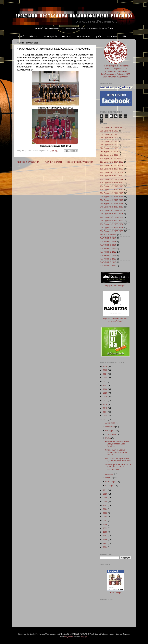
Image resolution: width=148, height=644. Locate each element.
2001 (106, 521)
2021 (106, 385)
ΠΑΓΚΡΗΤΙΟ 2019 (108, 262)
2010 (106, 494)
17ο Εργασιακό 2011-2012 (112, 183)
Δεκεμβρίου (111, 423)
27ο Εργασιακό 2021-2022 (112, 217)
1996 (106, 540)
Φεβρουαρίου (111, 482)
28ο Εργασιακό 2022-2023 (112, 221)
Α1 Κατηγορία (50, 36)
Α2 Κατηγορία (83, 36)
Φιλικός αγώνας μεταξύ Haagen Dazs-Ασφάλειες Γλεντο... (117, 452)
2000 (106, 524)
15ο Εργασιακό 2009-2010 (112, 176)
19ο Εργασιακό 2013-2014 (112, 190)
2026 (106, 366)
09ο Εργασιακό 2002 (109, 155)
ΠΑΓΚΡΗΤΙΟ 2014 (108, 245)
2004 (106, 509)
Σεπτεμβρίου (111, 434)
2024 (106, 374)
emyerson (69, 637)
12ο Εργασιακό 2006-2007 (112, 165)
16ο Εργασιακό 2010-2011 (112, 179)
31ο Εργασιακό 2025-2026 (112, 231)
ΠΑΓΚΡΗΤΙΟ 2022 (108, 266)
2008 (106, 502)
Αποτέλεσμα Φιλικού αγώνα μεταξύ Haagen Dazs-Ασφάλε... (117, 444)
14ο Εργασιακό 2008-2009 (112, 172)
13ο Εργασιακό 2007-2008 (112, 169)
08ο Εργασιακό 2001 (109, 151)
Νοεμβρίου (110, 427)
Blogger (84, 637)
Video (124, 36)
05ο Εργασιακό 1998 (109, 141)
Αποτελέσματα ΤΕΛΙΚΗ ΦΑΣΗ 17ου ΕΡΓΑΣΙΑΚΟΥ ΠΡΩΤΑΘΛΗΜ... (118, 467)
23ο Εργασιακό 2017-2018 (112, 204)
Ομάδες (98, 36)
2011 (106, 490)
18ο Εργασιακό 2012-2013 (112, 186)
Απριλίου (109, 474)
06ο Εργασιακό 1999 (109, 145)
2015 (106, 408)
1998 (106, 532)
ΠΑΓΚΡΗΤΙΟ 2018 (108, 259)
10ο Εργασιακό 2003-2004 (112, 158)
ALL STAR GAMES (108, 235)
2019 (106, 393)
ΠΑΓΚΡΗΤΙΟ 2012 (108, 238)
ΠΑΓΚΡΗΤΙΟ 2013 (108, 242)
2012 (106, 420)
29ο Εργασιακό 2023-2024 (112, 224)
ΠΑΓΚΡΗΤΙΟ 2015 (108, 248)
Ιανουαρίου (110, 485)
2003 (106, 513)
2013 (106, 416)
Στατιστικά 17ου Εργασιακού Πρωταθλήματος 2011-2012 (118, 460)
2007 (106, 505)
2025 (106, 370)
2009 (106, 498)
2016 (106, 404)
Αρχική (21, 36)
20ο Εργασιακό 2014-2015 (112, 193)
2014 (106, 412)
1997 (106, 536)
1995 (106, 543)
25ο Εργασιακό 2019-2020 (112, 210)
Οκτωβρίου (110, 431)
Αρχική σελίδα (53, 162)
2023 (106, 378)
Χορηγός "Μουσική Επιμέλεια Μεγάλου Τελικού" (116, 318)
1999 (106, 528)
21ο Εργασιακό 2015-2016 (112, 197)
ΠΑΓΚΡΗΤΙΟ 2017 (108, 255)
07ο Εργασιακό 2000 (109, 148)
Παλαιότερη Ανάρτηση (80, 162)
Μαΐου (108, 438)
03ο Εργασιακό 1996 (109, 134)
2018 (106, 397)
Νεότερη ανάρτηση (28, 162)
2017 (106, 401)
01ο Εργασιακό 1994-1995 (112, 127)
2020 (106, 389)
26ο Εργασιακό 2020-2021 (112, 214)
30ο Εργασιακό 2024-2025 (112, 228)
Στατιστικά (112, 36)
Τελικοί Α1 (34, 36)
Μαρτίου (109, 478)
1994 (106, 547)
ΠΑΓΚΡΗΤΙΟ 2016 (108, 252)
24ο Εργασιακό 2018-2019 (112, 207)
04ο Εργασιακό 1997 (109, 138)
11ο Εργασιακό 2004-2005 (112, 162)
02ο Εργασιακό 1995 (109, 131)
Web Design (116, 593)
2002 (106, 517)
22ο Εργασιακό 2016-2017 (112, 200)
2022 (106, 382)
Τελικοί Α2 (67, 36)
